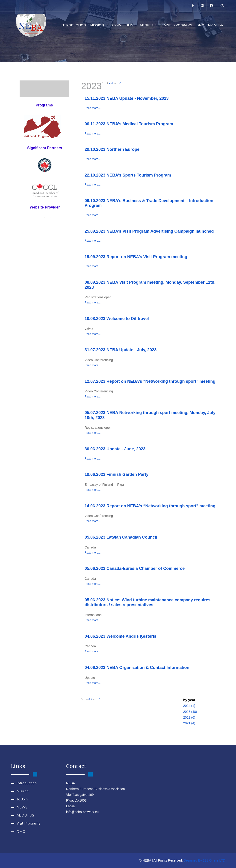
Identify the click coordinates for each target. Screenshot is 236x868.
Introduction (73, 25)
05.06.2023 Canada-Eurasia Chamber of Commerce (135, 568)
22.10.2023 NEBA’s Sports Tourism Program (128, 175)
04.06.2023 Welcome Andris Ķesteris (120, 636)
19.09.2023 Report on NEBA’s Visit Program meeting (136, 257)
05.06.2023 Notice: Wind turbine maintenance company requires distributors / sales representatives (147, 602)
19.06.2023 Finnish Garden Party (117, 474)
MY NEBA (215, 25)
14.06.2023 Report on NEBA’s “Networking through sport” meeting (150, 506)
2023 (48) (190, 712)
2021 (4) (189, 723)
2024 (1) (189, 706)
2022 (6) (189, 717)
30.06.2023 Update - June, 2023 (115, 449)
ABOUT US (150, 25)
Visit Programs (178, 25)
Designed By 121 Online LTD (204, 860)
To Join (115, 25)
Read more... (93, 108)
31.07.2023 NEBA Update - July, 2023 (121, 350)
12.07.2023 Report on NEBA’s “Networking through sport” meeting (150, 381)
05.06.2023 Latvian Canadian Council (121, 537)
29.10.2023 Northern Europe (112, 149)
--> (119, 83)
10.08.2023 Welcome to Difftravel (117, 319)
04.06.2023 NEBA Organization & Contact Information (137, 668)
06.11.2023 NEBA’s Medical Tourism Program (129, 124)
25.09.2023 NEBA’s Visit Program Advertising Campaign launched (149, 231)
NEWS (130, 25)
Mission (97, 25)
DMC (200, 25)
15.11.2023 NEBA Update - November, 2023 (127, 98)
